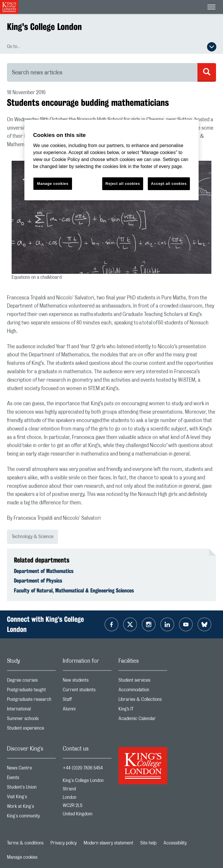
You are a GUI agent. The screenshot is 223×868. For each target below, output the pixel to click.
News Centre (31, 769)
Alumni (87, 710)
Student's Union (31, 788)
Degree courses (31, 682)
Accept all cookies (169, 184)
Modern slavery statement (108, 843)
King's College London (44, 27)
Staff (87, 701)
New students (87, 682)
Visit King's (31, 798)
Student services (143, 682)
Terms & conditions (25, 843)
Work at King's (31, 808)
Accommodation (143, 691)
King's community (31, 817)
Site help (148, 843)
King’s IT (143, 710)
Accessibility (175, 843)
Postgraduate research (31, 701)
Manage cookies (22, 857)
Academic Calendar (143, 720)
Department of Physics (38, 581)
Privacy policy (64, 843)
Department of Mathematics (44, 571)
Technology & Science (33, 537)
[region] (111, 160)
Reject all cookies (123, 184)
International (31, 710)
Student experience (31, 729)
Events (31, 779)
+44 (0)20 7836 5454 (83, 768)
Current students (87, 691)
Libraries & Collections (143, 701)
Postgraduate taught (31, 691)
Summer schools (31, 720)
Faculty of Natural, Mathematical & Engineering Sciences (74, 590)
